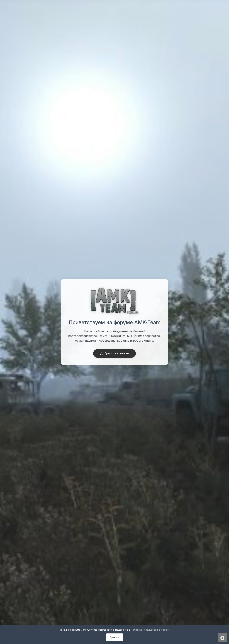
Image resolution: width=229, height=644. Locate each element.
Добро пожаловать (115, 353)
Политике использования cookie (150, 630)
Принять (115, 637)
